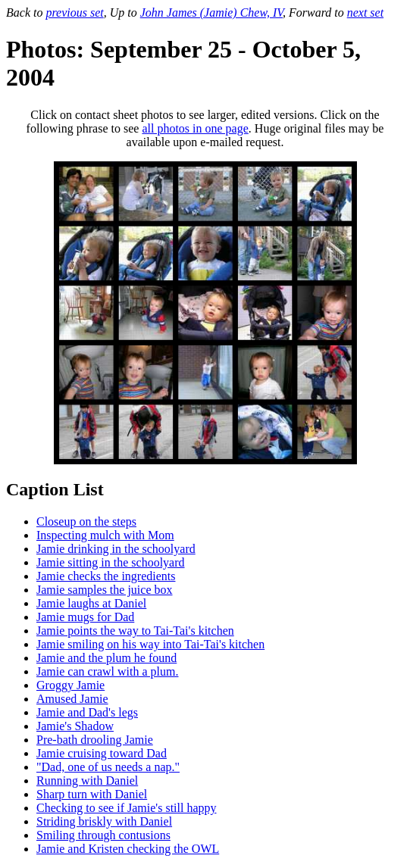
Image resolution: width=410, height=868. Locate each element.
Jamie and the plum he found (106, 658)
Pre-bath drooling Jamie (95, 740)
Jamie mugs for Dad (85, 617)
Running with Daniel (87, 781)
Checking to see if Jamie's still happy (127, 808)
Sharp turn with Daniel (92, 794)
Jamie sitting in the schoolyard (111, 562)
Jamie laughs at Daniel (91, 603)
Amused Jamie (72, 699)
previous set (74, 12)
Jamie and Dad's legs (87, 712)
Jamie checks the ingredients (106, 576)
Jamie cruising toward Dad (102, 753)
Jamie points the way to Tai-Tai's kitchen (135, 631)
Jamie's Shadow (75, 726)
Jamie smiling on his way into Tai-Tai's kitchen (150, 644)
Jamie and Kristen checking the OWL (128, 849)
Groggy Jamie (70, 685)
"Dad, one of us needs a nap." (108, 767)
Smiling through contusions (103, 835)
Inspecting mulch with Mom (105, 535)
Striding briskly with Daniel (104, 821)
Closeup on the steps (86, 521)
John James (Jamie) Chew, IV (211, 12)
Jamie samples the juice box (105, 590)
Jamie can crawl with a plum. (108, 671)
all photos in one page (195, 128)
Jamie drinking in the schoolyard (116, 549)
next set (365, 12)
